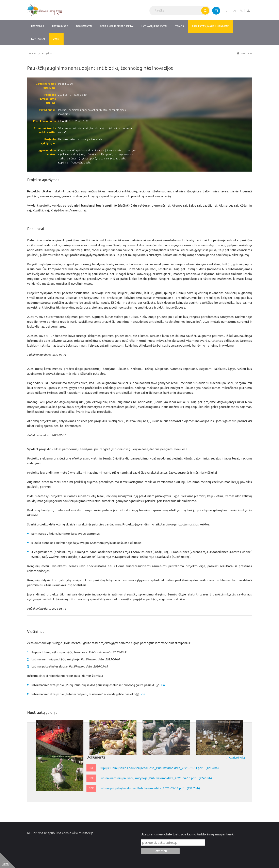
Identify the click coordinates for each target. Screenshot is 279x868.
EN (234, 11)
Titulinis (31, 53)
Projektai (47, 53)
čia (163, 685)
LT (227, 11)
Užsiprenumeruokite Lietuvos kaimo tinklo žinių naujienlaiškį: (188, 834)
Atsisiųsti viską (236, 758)
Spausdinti (244, 53)
